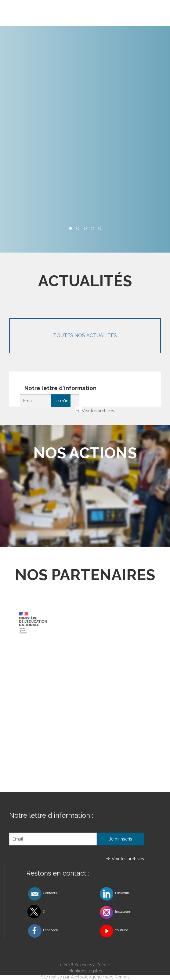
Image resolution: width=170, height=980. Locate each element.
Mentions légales (85, 971)
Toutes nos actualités (85, 335)
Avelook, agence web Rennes (100, 977)
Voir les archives (98, 411)
